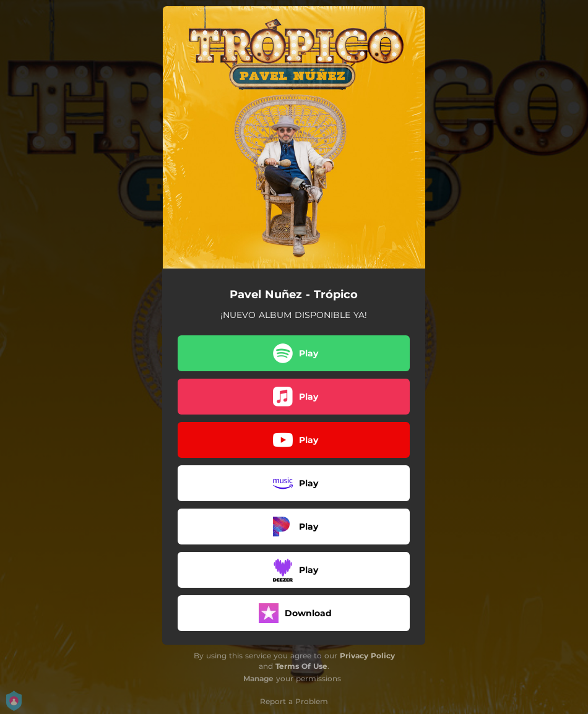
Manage (258, 678)
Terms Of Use (301, 666)
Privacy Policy (367, 656)
